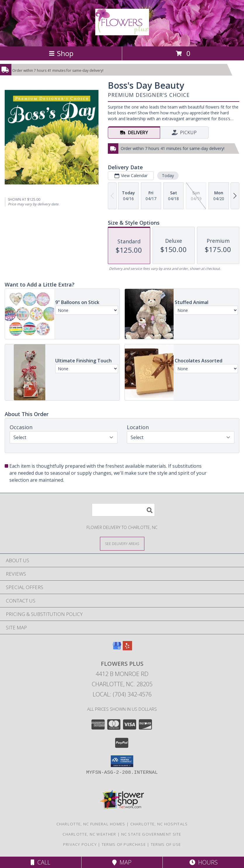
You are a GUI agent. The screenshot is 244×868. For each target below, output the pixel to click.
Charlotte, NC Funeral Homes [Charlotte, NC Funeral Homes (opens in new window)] (91, 824)
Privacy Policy (80, 844)
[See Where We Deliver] (122, 543)
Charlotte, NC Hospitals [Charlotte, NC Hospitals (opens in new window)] (159, 824)
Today (168, 175)
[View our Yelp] (127, 648)
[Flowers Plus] (122, 32)
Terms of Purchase (124, 844)
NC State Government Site (151, 834)
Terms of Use (166, 844)
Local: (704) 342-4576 (122, 694)
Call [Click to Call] (40, 862)
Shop (61, 53)
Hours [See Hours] (204, 862)
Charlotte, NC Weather (89, 834)
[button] (122, 761)
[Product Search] (123, 510)
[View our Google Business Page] (117, 648)
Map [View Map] (122, 862)
